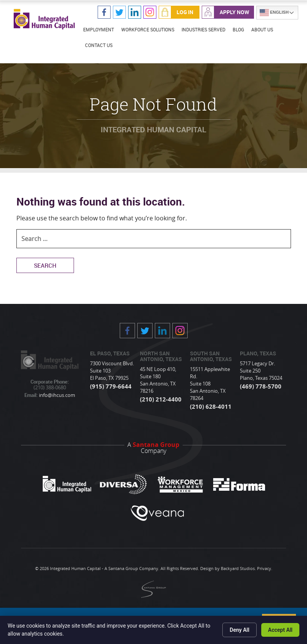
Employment (99, 29)
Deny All (239, 630)
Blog (238, 29)
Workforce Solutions (148, 29)
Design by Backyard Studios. (228, 568)
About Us (262, 29)
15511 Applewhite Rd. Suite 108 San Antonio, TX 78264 (210, 384)
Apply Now (234, 12)
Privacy (264, 568)
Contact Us (99, 45)
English (274, 13)
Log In (185, 12)
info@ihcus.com (56, 395)
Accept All (280, 630)
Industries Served (203, 29)
